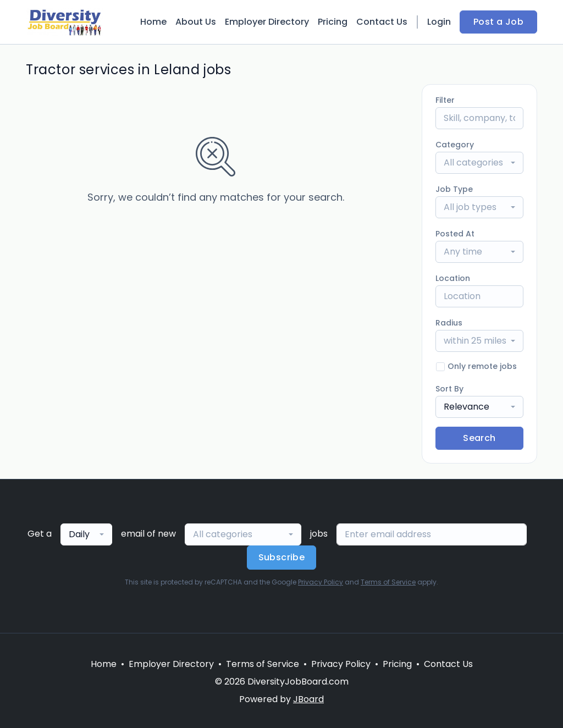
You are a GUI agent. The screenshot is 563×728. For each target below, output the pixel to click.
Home (153, 22)
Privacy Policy (321, 582)
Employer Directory (267, 22)
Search (479, 438)
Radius (449, 323)
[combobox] (479, 163)
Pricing (333, 22)
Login (439, 22)
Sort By (449, 389)
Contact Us (382, 22)
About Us (196, 22)
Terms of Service (388, 582)
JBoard (308, 699)
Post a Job (498, 22)
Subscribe (282, 557)
